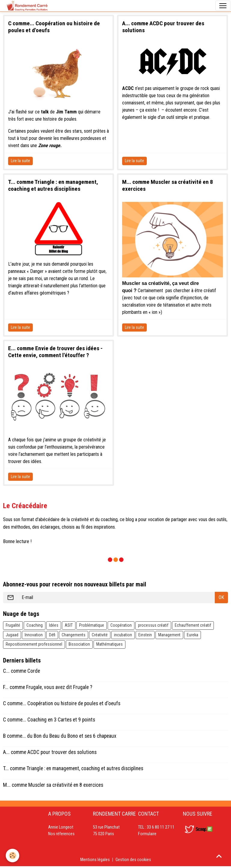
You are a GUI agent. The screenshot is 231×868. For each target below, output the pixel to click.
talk (45, 112)
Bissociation (79, 644)
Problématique (92, 625)
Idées (54, 625)
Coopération (121, 625)
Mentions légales (95, 860)
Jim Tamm (66, 112)
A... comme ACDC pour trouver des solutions (50, 752)
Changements (74, 635)
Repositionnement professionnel (34, 644)
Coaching (35, 625)
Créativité (100, 635)
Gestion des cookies (133, 860)
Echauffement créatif (193, 625)
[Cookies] (13, 856)
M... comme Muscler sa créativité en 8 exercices (53, 785)
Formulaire (147, 834)
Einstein (145, 635)
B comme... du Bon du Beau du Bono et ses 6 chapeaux (60, 736)
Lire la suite (20, 161)
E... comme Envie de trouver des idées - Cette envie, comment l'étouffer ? (55, 352)
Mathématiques (109, 644)
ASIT (69, 625)
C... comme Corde (22, 671)
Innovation (34, 635)
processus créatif (153, 625)
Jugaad (12, 635)
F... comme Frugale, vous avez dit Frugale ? (48, 687)
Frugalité (13, 625)
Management (169, 635)
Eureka (192, 635)
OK (221, 597)
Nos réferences (61, 834)
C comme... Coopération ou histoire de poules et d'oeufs (62, 703)
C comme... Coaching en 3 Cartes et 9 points (49, 720)
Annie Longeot (61, 827)
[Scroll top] (219, 856)
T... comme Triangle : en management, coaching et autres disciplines (53, 185)
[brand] (27, 6)
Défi (52, 635)
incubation (123, 635)
